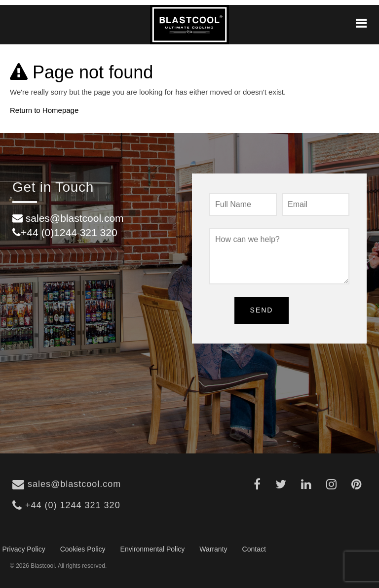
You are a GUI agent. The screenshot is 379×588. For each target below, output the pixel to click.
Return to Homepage (44, 110)
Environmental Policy (153, 549)
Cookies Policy (83, 549)
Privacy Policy (24, 549)
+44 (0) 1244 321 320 (66, 505)
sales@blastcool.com (67, 484)
